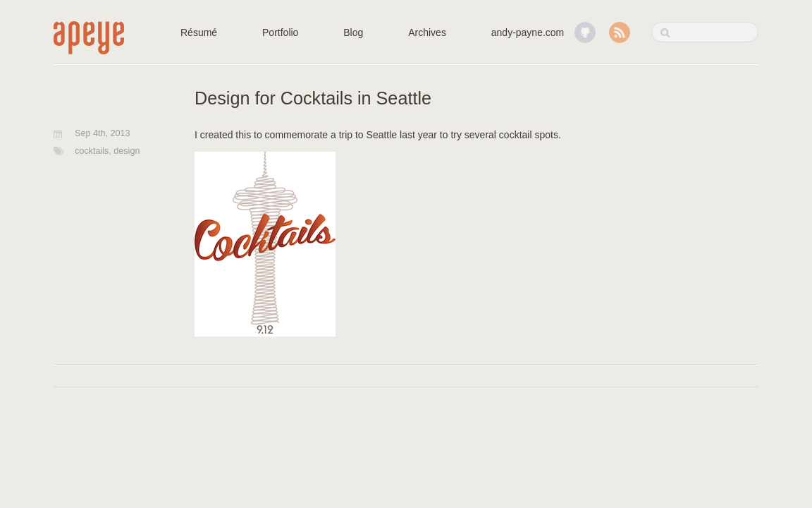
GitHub (585, 32)
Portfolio (280, 32)
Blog (353, 32)
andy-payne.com (528, 32)
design (127, 151)
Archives (427, 32)
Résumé (199, 32)
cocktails (92, 151)
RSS (620, 32)
